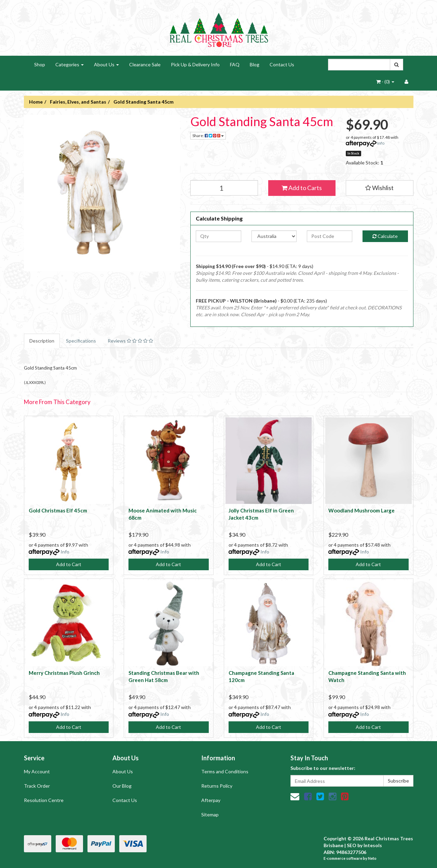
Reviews (130, 341)
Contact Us (282, 64)
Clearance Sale (145, 64)
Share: (208, 136)
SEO (352, 845)
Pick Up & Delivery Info (195, 64)
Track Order (37, 786)
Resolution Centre (44, 800)
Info (381, 143)
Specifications (81, 341)
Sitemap (210, 814)
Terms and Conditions (225, 771)
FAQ (235, 64)
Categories (70, 64)
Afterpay (211, 800)
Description (42, 341)
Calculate (385, 236)
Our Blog (122, 786)
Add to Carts (302, 188)
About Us (106, 64)
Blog (255, 64)
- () (385, 82)
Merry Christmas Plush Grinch (64, 673)
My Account (37, 771)
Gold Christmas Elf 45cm (58, 510)
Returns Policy (217, 786)
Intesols (373, 845)
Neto (372, 858)
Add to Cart (69, 564)
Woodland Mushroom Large (361, 510)
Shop (40, 64)
